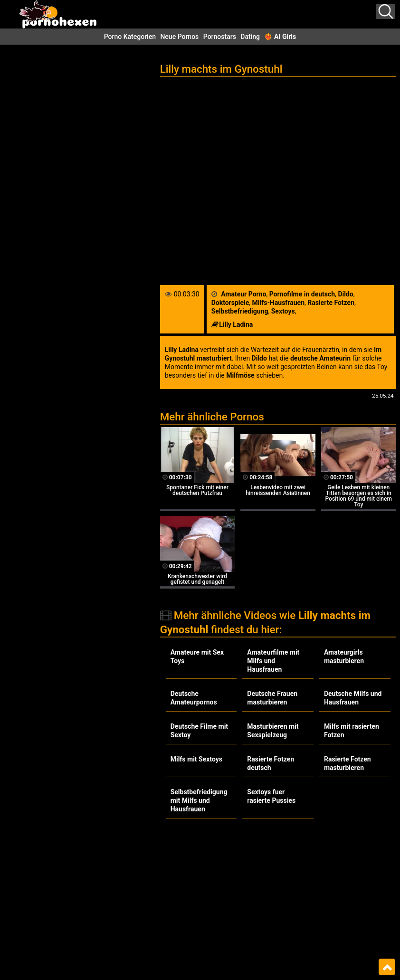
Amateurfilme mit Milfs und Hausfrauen (273, 661)
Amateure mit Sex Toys (197, 657)
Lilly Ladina (236, 324)
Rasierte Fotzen (331, 303)
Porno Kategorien (130, 37)
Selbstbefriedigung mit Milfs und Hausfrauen (199, 800)
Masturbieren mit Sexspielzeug (273, 731)
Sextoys (283, 311)
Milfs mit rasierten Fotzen (352, 731)
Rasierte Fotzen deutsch (271, 763)
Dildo (345, 294)
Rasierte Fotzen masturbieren (348, 763)
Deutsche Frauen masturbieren (272, 698)
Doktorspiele (230, 303)
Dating (250, 37)
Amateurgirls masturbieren (344, 657)
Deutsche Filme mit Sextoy (199, 731)
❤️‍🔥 (280, 37)
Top (387, 967)
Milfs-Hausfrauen (278, 303)
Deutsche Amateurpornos (194, 698)
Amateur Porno (243, 294)
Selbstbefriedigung (240, 311)
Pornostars (220, 37)
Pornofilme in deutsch (302, 294)
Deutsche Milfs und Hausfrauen (353, 698)
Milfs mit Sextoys (196, 759)
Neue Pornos (179, 37)
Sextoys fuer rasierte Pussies (271, 796)
